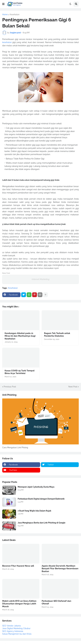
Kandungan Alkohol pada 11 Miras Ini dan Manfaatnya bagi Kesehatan (20, 336)
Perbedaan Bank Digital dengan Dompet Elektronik (41, 499)
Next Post (73, 387)
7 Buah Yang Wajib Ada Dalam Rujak (34, 511)
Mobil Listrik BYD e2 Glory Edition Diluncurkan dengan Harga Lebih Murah (19, 604)
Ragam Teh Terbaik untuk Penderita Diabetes (57, 335)
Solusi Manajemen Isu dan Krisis (17, 634)
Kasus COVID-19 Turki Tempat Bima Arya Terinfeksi (20, 372)
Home (5, 14)
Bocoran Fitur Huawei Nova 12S (18, 566)
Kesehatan (15, 14)
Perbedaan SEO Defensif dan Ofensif (56, 602)
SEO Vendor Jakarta (12, 626)
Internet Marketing (41, 279)
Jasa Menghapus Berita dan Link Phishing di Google (41, 523)
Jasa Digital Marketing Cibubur (16, 628)
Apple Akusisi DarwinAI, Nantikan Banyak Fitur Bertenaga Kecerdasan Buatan (60, 569)
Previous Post (10, 387)
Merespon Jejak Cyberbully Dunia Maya (36, 487)
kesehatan (7, 42)
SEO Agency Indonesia (13, 631)
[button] (3, 4)
